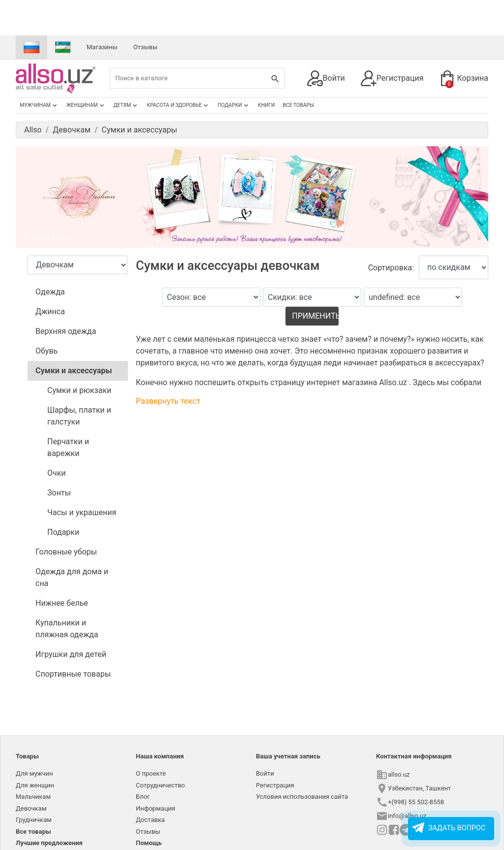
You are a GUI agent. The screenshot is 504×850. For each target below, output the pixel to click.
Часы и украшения (82, 512)
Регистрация (392, 78)
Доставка (150, 820)
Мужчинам (39, 105)
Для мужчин (34, 773)
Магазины (102, 47)
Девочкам (31, 808)
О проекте (151, 773)
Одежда (50, 292)
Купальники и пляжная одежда (67, 629)
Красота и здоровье (178, 105)
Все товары (298, 105)
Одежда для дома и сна (72, 577)
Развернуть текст (168, 401)
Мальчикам (33, 797)
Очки (57, 473)
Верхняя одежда (66, 331)
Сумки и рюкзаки (79, 390)
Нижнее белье (62, 603)
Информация (156, 808)
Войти (326, 78)
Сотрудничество (160, 785)
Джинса (50, 311)
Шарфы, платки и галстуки (79, 416)
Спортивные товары (73, 674)
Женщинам (86, 105)
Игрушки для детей (71, 654)
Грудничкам (34, 820)
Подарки (234, 105)
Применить (315, 316)
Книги (267, 105)
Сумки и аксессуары (74, 371)
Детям (126, 105)
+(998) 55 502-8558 (416, 802)
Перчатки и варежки (68, 447)
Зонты (59, 493)
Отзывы (145, 47)
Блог (143, 797)
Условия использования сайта (302, 797)
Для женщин (35, 785)
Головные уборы (66, 552)
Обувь (47, 351)
